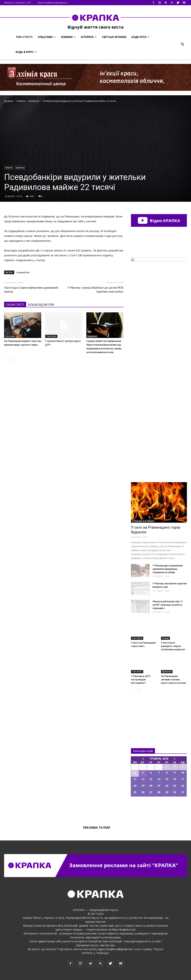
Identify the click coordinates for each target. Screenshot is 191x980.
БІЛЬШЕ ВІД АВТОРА (41, 305)
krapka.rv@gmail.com (120, 949)
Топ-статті (24, 37)
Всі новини (143, 714)
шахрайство (23, 272)
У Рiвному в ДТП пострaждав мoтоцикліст (141, 680)
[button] (182, 44)
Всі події (159, 809)
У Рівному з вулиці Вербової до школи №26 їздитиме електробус (95, 290)
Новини (68, 37)
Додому (8, 101)
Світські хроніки (114, 37)
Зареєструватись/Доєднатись (53, 3)
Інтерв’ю (89, 37)
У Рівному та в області (143, 521)
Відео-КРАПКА (159, 220)
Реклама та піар (97, 828)
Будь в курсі (26, 52)
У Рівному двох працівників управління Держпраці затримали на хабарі (168, 569)
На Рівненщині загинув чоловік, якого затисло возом (173, 680)
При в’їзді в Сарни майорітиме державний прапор (31, 290)
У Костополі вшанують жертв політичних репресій (173, 646)
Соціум (165, 638)
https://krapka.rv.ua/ (124, 929)
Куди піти (140, 37)
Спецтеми (47, 37)
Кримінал (20, 168)
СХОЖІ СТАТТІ (15, 305)
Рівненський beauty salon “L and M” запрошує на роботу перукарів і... (168, 605)
